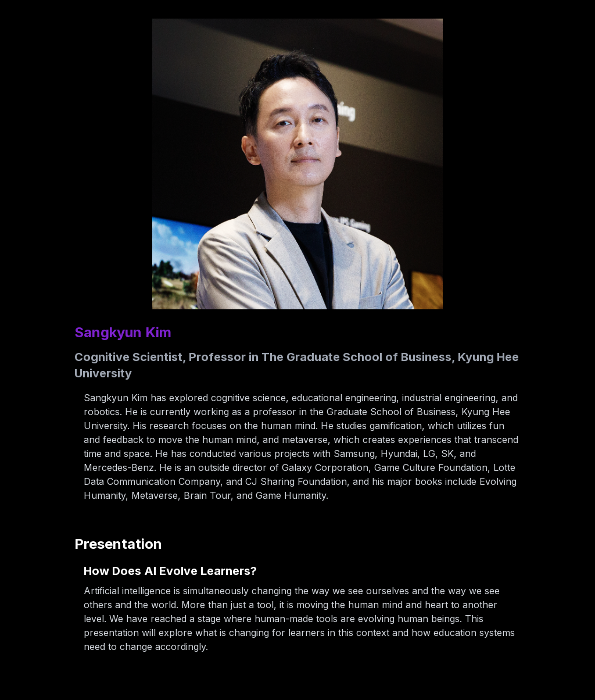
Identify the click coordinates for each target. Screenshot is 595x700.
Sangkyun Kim (123, 332)
